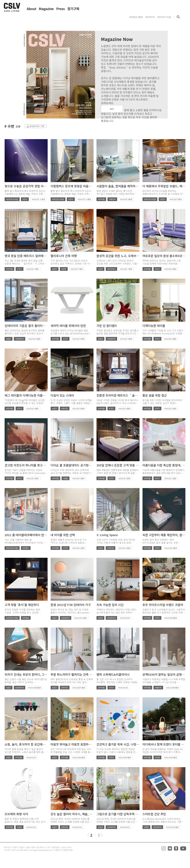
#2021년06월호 (172, 688)
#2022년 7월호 (33, 269)
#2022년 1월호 (170, 478)
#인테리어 (20, 339)
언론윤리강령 (68, 850)
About (31, 9)
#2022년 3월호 (170, 408)
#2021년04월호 (171, 757)
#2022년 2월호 (33, 478)
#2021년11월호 (81, 618)
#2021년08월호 (171, 618)
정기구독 (73, 9)
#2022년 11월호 (38, 199)
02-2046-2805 (22, 850)
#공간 (55, 269)
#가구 (20, 269)
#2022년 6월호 (170, 269)
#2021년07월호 (79, 688)
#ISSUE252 (77, 827)
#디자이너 (111, 269)
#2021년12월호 (171, 548)
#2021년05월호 (79, 757)
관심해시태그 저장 (37, 126)
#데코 (20, 827)
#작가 (111, 757)
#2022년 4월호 (170, 339)
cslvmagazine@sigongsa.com (41, 850)
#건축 (64, 269)
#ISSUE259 (125, 618)
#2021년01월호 (172, 827)
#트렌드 (26, 548)
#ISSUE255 (123, 688)
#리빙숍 (26, 618)
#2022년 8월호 (126, 199)
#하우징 (65, 408)
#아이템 (101, 199)
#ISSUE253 (31, 827)
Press (60, 9)
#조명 (157, 757)
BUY (112, 109)
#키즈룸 (19, 757)
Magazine (46, 9)
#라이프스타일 (12, 199)
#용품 (66, 478)
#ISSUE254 (31, 757)
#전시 (25, 199)
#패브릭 (112, 199)
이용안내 (57, 850)
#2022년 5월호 (79, 339)
